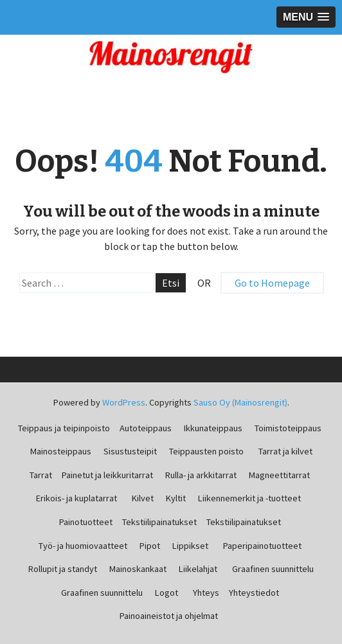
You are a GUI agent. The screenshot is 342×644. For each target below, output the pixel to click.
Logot (166, 593)
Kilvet (143, 498)
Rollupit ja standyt (63, 569)
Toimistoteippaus (288, 428)
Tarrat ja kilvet (285, 451)
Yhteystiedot (254, 593)
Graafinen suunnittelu (273, 569)
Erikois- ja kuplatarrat (76, 498)
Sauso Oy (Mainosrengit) (240, 402)
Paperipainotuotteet (262, 546)
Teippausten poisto (206, 451)
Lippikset (190, 546)
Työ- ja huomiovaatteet (83, 546)
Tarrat (41, 475)
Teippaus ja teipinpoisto (64, 428)
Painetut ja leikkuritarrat (107, 475)
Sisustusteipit (130, 451)
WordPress (124, 402)
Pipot (150, 546)
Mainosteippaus (61, 451)
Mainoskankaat (138, 569)
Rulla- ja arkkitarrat (201, 475)
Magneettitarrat (279, 475)
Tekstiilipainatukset (159, 522)
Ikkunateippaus (213, 428)
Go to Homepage (272, 283)
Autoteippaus (146, 428)
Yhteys (206, 593)
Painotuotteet (86, 522)
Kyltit (176, 498)
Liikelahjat (198, 569)
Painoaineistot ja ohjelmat (169, 616)
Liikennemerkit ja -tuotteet (249, 498)
